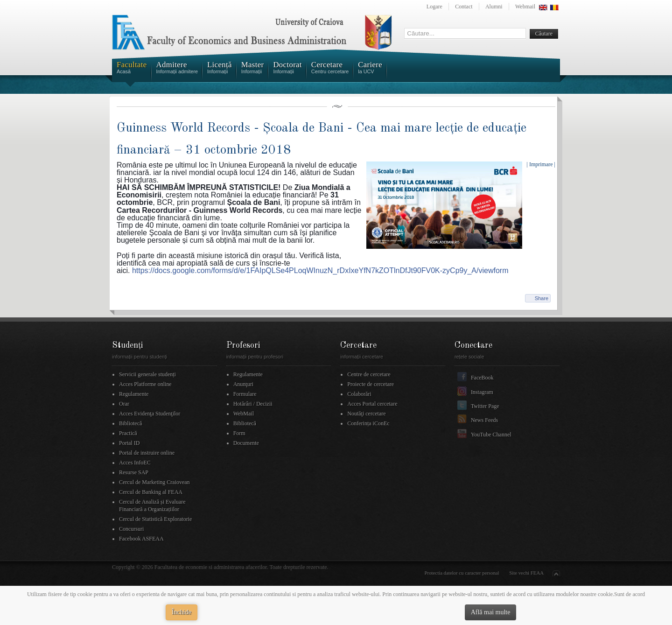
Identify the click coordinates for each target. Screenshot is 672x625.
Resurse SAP (134, 472)
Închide (182, 612)
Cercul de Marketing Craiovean (154, 482)
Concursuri (131, 529)
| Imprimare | (541, 164)
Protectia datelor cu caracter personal (462, 573)
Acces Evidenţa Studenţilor (150, 414)
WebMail (244, 414)
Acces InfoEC (135, 463)
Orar (124, 404)
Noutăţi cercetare (366, 414)
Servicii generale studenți (147, 374)
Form (239, 433)
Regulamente (134, 394)
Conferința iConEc (368, 423)
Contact (464, 7)
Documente (246, 443)
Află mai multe (491, 612)
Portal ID (129, 443)
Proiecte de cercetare (371, 384)
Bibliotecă (130, 423)
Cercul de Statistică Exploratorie (155, 519)
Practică (128, 433)
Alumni (494, 7)
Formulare (245, 394)
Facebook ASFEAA (141, 539)
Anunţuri (243, 384)
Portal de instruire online (147, 453)
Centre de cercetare (369, 374)
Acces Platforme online (145, 384)
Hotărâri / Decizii (253, 404)
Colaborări (359, 394)
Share (542, 298)
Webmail (525, 7)
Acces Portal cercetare (372, 404)
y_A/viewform (320, 270)
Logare (434, 7)
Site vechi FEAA (526, 573)
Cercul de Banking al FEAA (151, 492)
